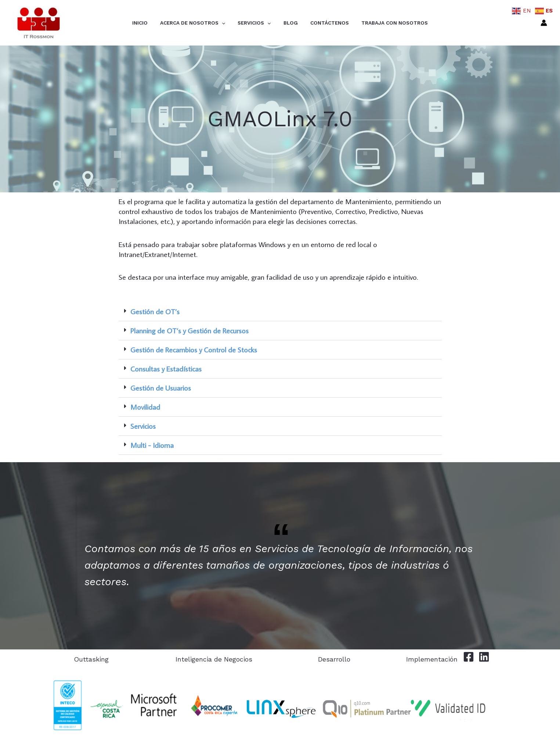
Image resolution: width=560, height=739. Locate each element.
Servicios (257, 23)
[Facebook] (469, 657)
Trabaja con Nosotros (378, 23)
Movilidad (145, 407)
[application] (232, 23)
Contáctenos (320, 23)
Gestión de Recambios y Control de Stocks (194, 349)
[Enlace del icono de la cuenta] (544, 23)
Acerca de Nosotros (203, 23)
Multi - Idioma (152, 445)
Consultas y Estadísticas (166, 369)
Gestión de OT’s (155, 311)
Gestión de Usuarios (161, 388)
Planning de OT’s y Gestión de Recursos (189, 330)
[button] (280, 312)
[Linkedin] (484, 657)
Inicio (156, 23)
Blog (287, 23)
